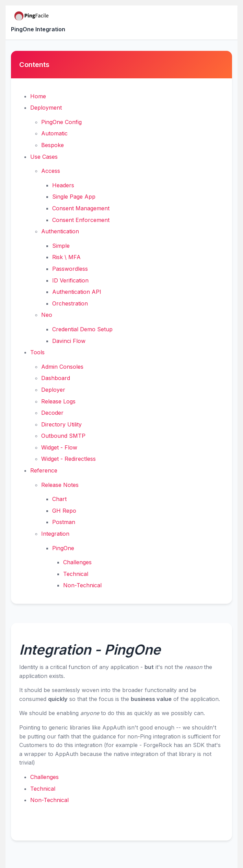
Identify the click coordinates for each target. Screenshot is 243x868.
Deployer (53, 390)
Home (38, 96)
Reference (44, 470)
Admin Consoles (62, 367)
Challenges (77, 562)
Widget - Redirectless (68, 459)
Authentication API (77, 292)
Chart (59, 499)
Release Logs (58, 401)
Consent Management (81, 208)
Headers (63, 185)
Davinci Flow (69, 341)
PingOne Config (61, 122)
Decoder (52, 413)
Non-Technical (82, 585)
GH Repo (64, 511)
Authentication (60, 231)
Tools (37, 352)
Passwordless (70, 269)
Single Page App (74, 197)
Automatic (54, 133)
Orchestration (70, 303)
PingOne (63, 548)
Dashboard (56, 378)
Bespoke (53, 145)
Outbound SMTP (63, 436)
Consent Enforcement (81, 220)
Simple (61, 246)
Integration (55, 534)
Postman (64, 522)
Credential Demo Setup (82, 329)
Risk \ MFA (66, 257)
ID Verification (70, 280)
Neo (47, 315)
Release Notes (60, 485)
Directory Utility (61, 424)
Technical (76, 574)
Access (51, 171)
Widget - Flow (59, 447)
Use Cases (44, 157)
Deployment (46, 108)
